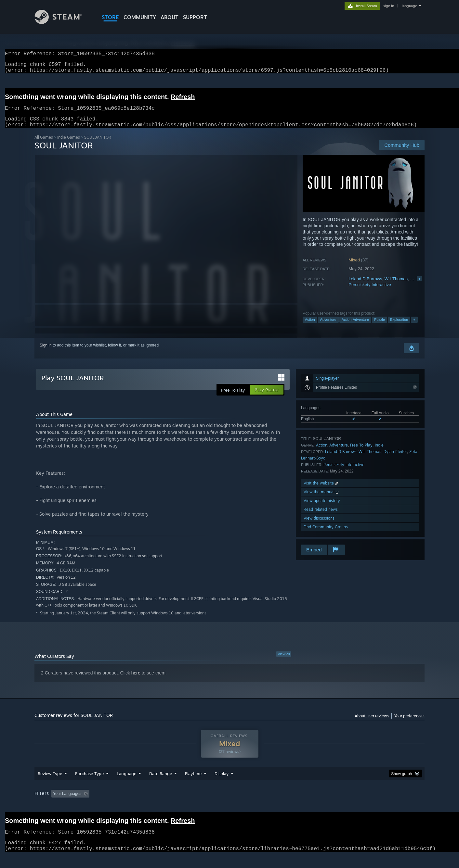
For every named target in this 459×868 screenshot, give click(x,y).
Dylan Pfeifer (395, 459)
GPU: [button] (340, 806)
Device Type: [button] (368, 806)
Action (310, 327)
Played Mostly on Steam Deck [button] (230, 806)
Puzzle (380, 327)
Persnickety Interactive (370, 292)
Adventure (328, 327)
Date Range (161, 786)
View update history (322, 508)
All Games (44, 145)
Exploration (399, 327)
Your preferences (409, 724)
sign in (389, 6)
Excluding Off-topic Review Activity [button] (133, 806)
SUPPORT (195, 17)
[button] (56, 806)
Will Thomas (396, 287)
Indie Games (69, 145)
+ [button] (414, 327)
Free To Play (361, 453)
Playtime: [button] (183, 806)
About (170, 17)
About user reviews (372, 724)
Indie (379, 453)
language (409, 6)
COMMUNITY (140, 17)
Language (126, 786)
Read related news (321, 517)
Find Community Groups (326, 535)
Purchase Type (89, 786)
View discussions (319, 526)
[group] (229, 806)
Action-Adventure (355, 327)
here (136, 681)
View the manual (322, 500)
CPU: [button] (318, 806)
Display (222, 786)
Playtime (193, 786)
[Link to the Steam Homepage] (63, 22)
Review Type (50, 786)
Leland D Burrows (365, 287)
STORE (110, 17)
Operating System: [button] (284, 806)
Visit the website (321, 491)
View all (284, 662)
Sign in (46, 353)
